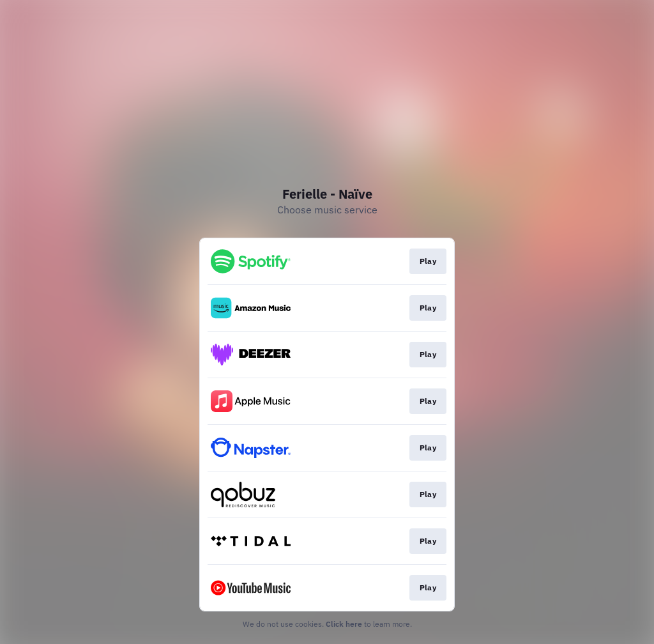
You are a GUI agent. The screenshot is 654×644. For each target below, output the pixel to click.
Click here (344, 624)
